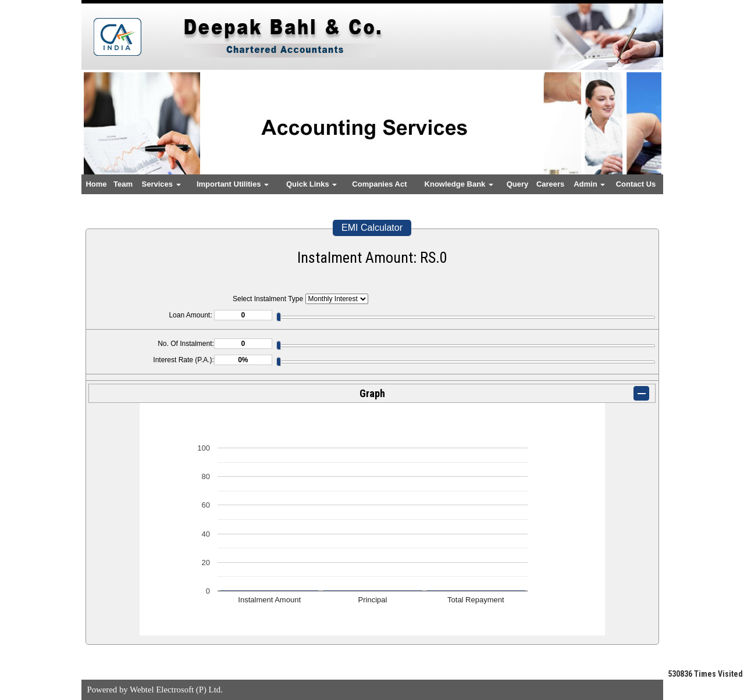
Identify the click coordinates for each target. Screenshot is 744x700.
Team (123, 184)
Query (518, 184)
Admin (589, 184)
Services (161, 184)
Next (636, 133)
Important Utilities (233, 184)
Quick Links (312, 184)
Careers (550, 184)
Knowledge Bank (459, 184)
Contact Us (636, 184)
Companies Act (379, 184)
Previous (108, 133)
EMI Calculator (372, 228)
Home (96, 184)
